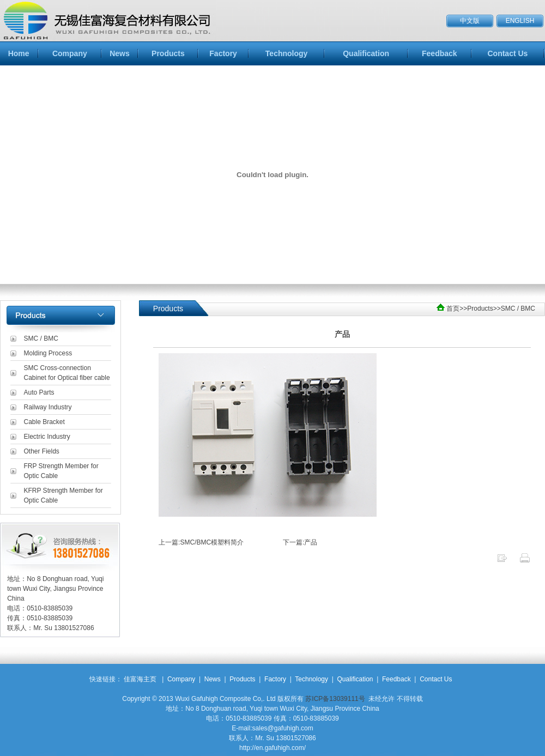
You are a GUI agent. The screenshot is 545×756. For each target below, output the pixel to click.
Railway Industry (48, 407)
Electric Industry (47, 437)
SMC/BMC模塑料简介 (212, 542)
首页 (453, 309)
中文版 (470, 21)
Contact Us (507, 53)
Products (168, 53)
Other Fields (42, 451)
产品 (311, 542)
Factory (223, 53)
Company (70, 53)
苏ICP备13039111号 (335, 699)
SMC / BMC (41, 338)
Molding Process (48, 353)
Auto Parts (39, 392)
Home (19, 53)
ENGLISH (520, 21)
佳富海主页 (140, 679)
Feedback (440, 53)
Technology (287, 53)
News (120, 53)
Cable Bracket (44, 422)
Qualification (366, 53)
